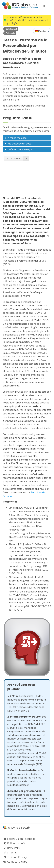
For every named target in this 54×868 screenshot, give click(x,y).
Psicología (10, 33)
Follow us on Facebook (21, 839)
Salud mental (11, 29)
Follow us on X (16, 843)
